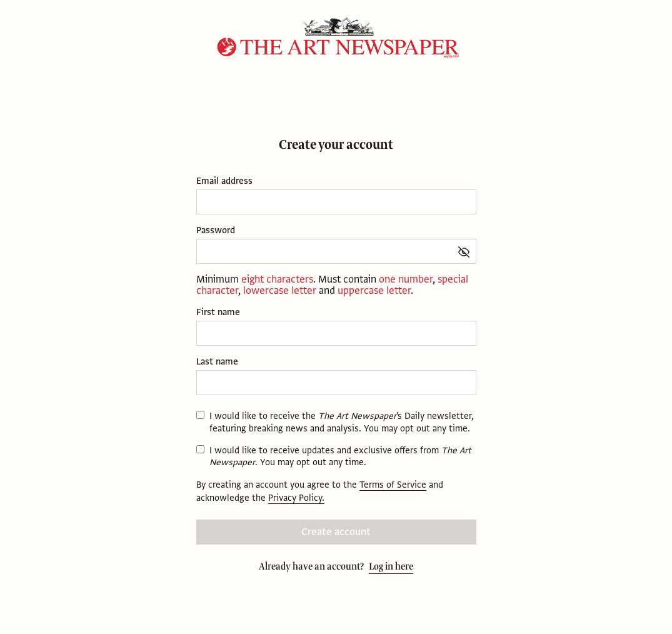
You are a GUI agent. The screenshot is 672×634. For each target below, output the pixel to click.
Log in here (391, 566)
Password (216, 230)
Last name (217, 362)
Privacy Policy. (296, 498)
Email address (224, 181)
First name (218, 312)
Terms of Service (393, 485)
